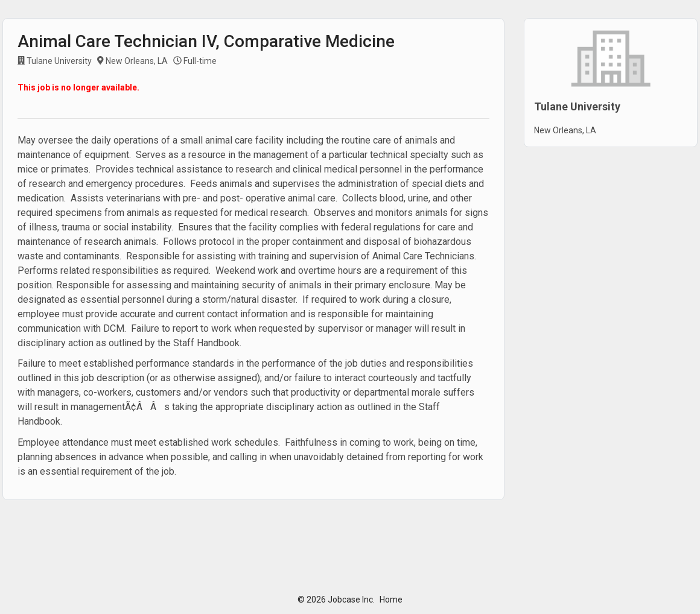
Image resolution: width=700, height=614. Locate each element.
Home (391, 600)
